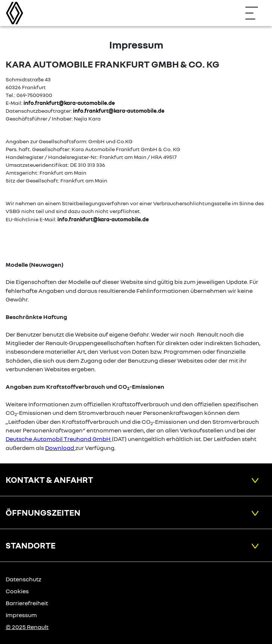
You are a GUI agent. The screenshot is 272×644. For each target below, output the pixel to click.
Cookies (17, 591)
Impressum (21, 615)
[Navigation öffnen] (255, 13)
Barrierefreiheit (27, 603)
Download (60, 448)
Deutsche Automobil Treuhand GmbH (58, 439)
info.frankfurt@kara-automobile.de (69, 103)
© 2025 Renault (27, 627)
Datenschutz (23, 579)
